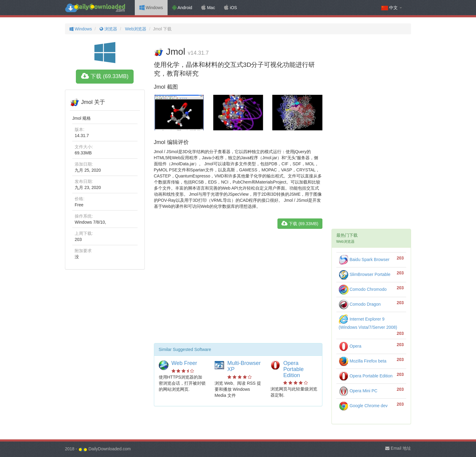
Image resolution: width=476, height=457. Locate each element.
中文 (392, 8)
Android (182, 8)
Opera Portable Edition (293, 369)
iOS (230, 8)
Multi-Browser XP (244, 366)
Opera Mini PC (358, 391)
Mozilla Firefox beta (363, 361)
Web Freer (184, 363)
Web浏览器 (135, 29)
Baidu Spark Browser (364, 259)
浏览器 (108, 29)
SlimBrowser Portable (365, 274)
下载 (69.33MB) (105, 76)
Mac (208, 8)
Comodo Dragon (360, 304)
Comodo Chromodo (363, 289)
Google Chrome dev (363, 406)
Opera (350, 346)
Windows (151, 8)
